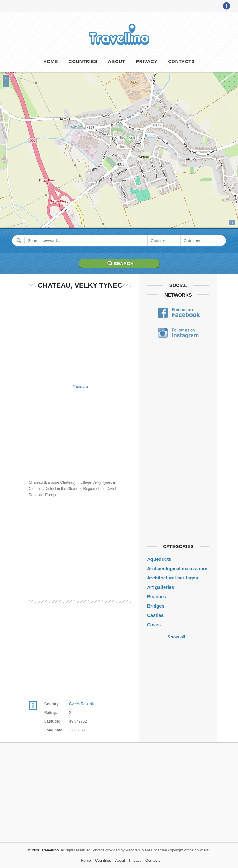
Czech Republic (82, 704)
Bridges (156, 606)
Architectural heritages (172, 578)
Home (51, 61)
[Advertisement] (80, 335)
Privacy (147, 61)
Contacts (181, 61)
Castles (155, 615)
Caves (154, 625)
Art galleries (161, 587)
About (117, 61)
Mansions (81, 386)
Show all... (178, 637)
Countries (83, 61)
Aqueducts (159, 559)
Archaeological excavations (178, 568)
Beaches (157, 596)
